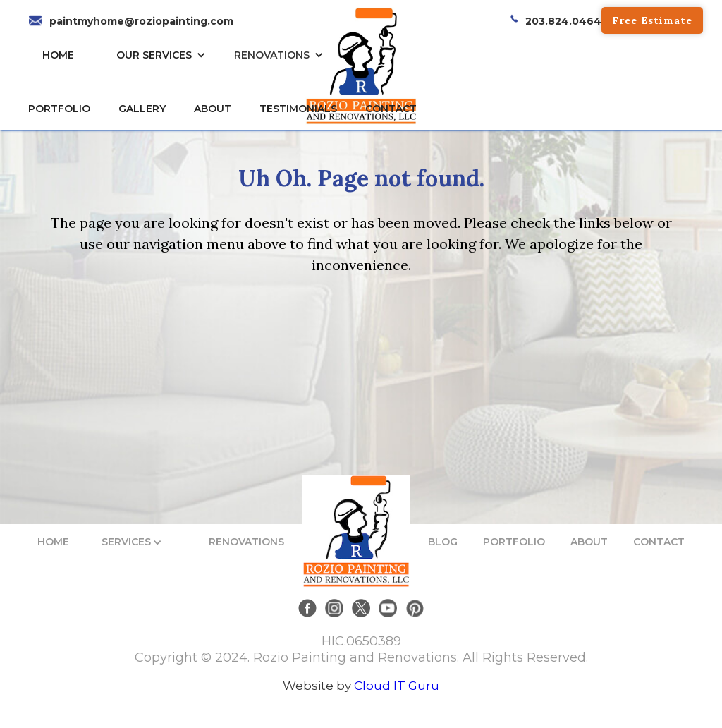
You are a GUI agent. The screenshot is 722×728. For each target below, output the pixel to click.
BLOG (443, 542)
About (213, 109)
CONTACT (391, 109)
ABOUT (589, 542)
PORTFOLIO (514, 542)
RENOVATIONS (272, 55)
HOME (58, 55)
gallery (142, 109)
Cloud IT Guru (397, 686)
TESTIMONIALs (298, 109)
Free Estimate (652, 20)
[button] (165, 55)
